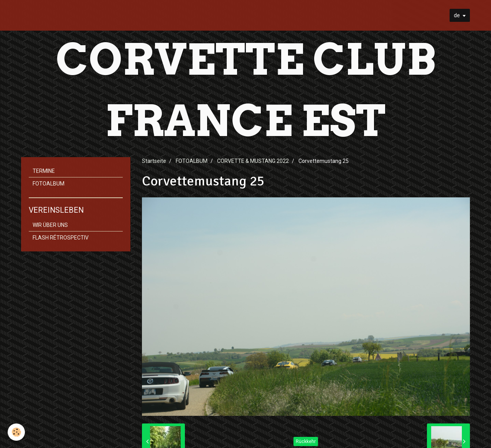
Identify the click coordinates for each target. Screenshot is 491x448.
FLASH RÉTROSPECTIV (61, 238)
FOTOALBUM (192, 161)
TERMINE (44, 171)
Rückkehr (306, 441)
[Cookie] (16, 432)
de (457, 15)
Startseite (154, 161)
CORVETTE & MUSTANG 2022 (253, 161)
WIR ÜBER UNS (50, 225)
